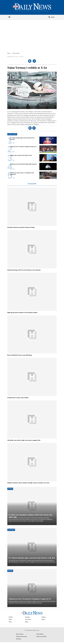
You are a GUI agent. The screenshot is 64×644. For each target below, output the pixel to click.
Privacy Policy (20, 634)
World (10, 619)
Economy (28, 617)
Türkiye (11, 617)
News (9, 53)
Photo (27, 622)
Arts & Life (16, 53)
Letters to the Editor (41, 636)
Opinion (44, 617)
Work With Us (40, 634)
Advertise (18, 639)
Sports (43, 619)
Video (10, 622)
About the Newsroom (21, 636)
